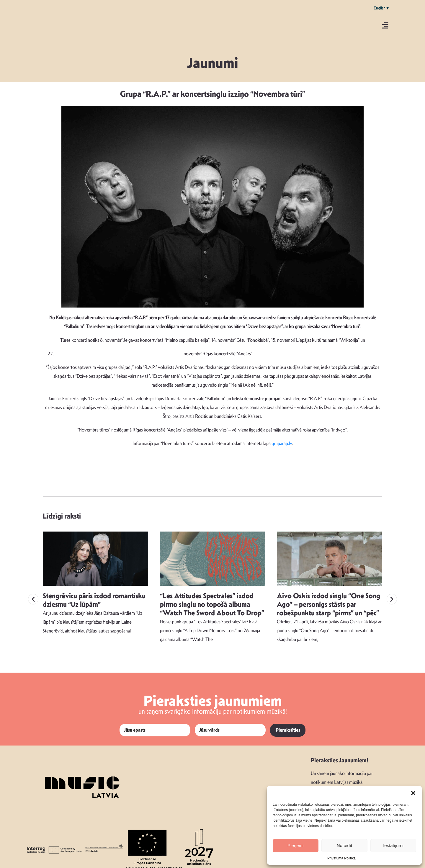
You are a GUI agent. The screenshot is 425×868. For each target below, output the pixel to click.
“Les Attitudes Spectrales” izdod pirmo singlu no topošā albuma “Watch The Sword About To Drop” (212, 603)
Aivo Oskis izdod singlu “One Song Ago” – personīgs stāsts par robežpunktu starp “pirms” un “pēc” (328, 603)
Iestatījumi (393, 845)
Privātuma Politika (341, 858)
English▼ (382, 8)
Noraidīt (345, 845)
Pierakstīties (288, 728)
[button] (413, 793)
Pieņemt (296, 845)
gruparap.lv (282, 443)
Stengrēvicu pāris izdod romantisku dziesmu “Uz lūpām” (94, 598)
